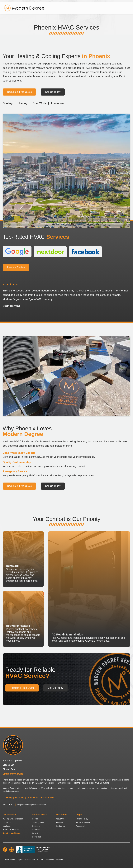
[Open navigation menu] (127, 8)
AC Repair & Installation (13, 819)
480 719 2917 (9, 805)
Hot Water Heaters (11, 830)
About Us (60, 819)
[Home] (24, 8)
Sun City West (38, 822)
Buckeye (36, 826)
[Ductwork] (23, 559)
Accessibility (81, 826)
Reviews (59, 822)
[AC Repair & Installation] (89, 589)
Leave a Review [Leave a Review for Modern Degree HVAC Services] (16, 267)
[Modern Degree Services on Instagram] (12, 851)
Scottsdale (37, 837)
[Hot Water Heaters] (23, 619)
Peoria (35, 819)
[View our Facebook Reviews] (86, 252)
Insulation (7, 826)
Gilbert (35, 833)
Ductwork (7, 822)
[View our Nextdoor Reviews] (50, 252)
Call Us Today (53, 92)
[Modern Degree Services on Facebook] (5, 851)
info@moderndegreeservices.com (31, 805)
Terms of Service (83, 822)
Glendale (36, 830)
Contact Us (60, 826)
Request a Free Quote (19, 92)
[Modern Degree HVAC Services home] (13, 745)
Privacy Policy (82, 819)
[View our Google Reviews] (17, 252)
